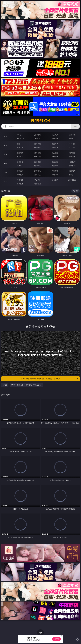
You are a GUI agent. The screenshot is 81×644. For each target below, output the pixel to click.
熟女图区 (55, 166)
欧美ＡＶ (55, 144)
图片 (6, 163)
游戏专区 (72, 135)
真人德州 (37, 135)
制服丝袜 (20, 157)
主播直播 (55, 148)
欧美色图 (55, 162)
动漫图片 (72, 162)
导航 (6, 181)
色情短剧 (37, 184)
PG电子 (20, 135)
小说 (6, 172)
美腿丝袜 (20, 166)
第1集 (5, 385)
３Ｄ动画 (72, 144)
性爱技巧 (72, 175)
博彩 (6, 136)
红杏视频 (20, 184)
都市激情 (20, 171)
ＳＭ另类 (72, 148)
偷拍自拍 (37, 153)
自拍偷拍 (37, 144)
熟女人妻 (20, 148)
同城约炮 (20, 180)
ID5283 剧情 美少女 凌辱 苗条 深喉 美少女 (26, 385)
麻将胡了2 (20, 139)
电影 (6, 154)
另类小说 (37, 175)
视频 (6, 145)
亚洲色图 (37, 162)
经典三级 (37, 157)
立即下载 (56, 639)
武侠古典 (72, 171)
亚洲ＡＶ (20, 144)
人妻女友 (55, 171)
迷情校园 (20, 175)
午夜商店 (37, 180)
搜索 (75, 126)
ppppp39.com (40, 121)
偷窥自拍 (20, 162)
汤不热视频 (72, 180)
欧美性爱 (72, 153)
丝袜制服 (37, 148)
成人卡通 (55, 153)
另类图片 (72, 166)
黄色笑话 (55, 175)
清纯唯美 (37, 166)
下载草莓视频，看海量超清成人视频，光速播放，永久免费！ (49, 379)
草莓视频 (55, 180)
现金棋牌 (55, 139)
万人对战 (55, 135)
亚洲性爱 (20, 153)
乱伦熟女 (55, 157)
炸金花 (37, 139)
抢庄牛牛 (72, 139)
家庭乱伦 (37, 171)
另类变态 (72, 157)
